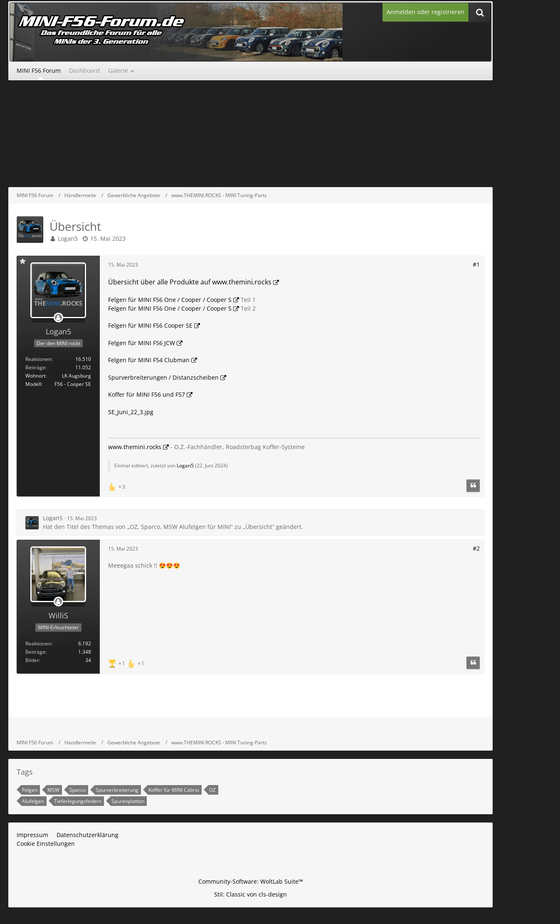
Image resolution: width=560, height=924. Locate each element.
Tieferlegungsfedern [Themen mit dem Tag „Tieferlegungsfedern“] (78, 801)
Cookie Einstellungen (46, 844)
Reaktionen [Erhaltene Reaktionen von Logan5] (38, 359)
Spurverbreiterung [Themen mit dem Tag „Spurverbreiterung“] (117, 790)
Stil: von (250, 894)
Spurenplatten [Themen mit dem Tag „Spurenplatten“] (128, 801)
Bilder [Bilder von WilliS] (32, 660)
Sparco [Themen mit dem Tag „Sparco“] (78, 790)
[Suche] (480, 12)
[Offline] (58, 318)
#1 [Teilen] (476, 264)
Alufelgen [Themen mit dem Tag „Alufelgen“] (33, 801)
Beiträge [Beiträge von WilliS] (35, 652)
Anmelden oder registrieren (426, 12)
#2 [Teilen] (476, 548)
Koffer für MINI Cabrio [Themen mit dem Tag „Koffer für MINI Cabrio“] (174, 790)
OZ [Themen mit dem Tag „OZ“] (212, 790)
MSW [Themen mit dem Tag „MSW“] (53, 790)
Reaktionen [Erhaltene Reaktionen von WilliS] (38, 644)
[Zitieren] (473, 486)
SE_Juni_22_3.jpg (131, 412)
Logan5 (68, 238)
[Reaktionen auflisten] (118, 486)
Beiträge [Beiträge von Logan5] (35, 367)
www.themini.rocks (135, 447)
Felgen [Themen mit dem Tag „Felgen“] (30, 790)
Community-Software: (251, 881)
